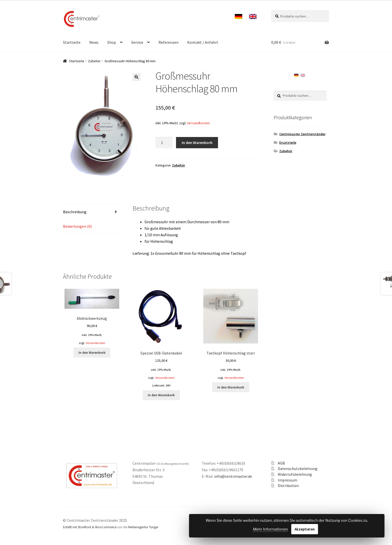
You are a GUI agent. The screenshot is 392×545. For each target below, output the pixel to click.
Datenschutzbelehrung (298, 468)
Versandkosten (198, 123)
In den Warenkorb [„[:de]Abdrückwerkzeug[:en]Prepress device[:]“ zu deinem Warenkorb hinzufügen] (92, 352)
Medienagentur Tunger (143, 527)
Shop (112, 42)
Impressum (287, 480)
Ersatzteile (288, 142)
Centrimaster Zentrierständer (302, 134)
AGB (281, 463)
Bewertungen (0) (77, 226)
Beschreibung (75, 212)
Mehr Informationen (270, 529)
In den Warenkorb (197, 142)
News (94, 42)
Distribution (288, 485)
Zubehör (94, 61)
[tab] (92, 212)
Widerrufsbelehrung (295, 474)
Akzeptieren (305, 529)
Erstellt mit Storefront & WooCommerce (90, 527)
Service (137, 42)
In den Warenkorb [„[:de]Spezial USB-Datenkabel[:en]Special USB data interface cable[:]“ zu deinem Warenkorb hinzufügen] (161, 395)
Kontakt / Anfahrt (203, 42)
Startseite (72, 42)
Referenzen (168, 42)
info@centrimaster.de (233, 476)
